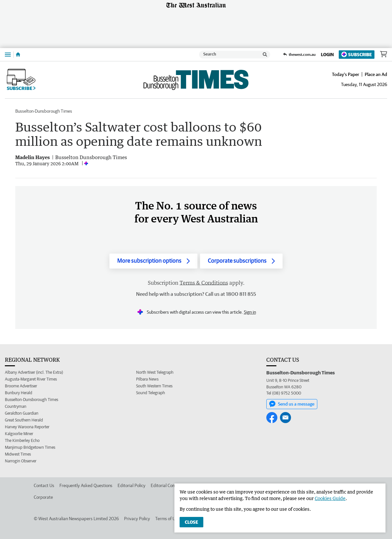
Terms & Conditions (204, 283)
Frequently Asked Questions (86, 485)
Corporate (43, 497)
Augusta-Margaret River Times (31, 379)
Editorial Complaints (170, 485)
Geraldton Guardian (22, 413)
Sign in (250, 312)
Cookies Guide (330, 498)
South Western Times (154, 386)
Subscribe (357, 54)
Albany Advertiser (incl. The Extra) (34, 372)
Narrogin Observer (21, 461)
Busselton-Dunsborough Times (44, 111)
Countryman (16, 406)
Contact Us (44, 485)
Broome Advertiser (21, 386)
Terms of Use (167, 519)
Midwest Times (18, 454)
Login (327, 55)
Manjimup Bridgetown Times (30, 447)
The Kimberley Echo (22, 440)
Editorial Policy (132, 485)
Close (191, 522)
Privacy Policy (137, 519)
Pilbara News (147, 379)
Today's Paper (346, 74)
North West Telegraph (155, 372)
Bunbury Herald (19, 393)
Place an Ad (376, 74)
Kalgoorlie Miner (19, 434)
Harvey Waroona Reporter (27, 427)
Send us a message (292, 404)
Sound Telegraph (151, 393)
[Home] (18, 55)
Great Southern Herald (24, 420)
